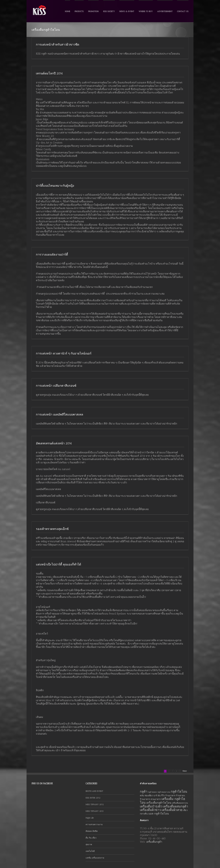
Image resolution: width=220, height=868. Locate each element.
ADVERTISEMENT (165, 11)
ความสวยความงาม (94, 824)
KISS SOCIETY (109, 11)
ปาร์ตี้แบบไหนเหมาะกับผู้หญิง (55, 186)
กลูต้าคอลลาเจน (164, 792)
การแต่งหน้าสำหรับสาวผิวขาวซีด (58, 45)
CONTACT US (183, 11)
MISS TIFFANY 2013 (95, 811)
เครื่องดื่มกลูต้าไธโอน (159, 803)
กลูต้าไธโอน (179, 792)
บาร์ (155, 796)
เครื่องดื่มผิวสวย (172, 810)
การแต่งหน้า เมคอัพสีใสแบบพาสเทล (60, 414)
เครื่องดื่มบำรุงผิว (151, 806)
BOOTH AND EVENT (94, 791)
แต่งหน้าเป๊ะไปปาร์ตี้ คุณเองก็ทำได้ (59, 564)
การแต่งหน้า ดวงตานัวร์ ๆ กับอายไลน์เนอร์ (64, 353)
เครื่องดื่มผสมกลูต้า (175, 806)
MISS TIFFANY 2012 (95, 804)
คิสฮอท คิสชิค (92, 831)
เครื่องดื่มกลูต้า (154, 842)
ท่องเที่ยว (149, 796)
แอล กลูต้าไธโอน (159, 814)
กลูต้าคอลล (152, 792)
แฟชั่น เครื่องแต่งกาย (95, 858)
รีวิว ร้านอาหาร (168, 796)
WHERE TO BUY (146, 11)
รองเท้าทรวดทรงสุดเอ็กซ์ (52, 529)
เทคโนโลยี (90, 851)
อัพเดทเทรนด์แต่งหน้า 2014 (54, 443)
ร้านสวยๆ (181, 796)
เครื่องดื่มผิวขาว (150, 810)
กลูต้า (144, 792)
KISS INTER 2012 (93, 798)
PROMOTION (93, 11)
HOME (68, 11)
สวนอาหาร (156, 799)
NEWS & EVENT (127, 11)
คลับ (142, 796)
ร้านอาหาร (145, 799)
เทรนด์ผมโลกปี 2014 (49, 73)
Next (185, 771)
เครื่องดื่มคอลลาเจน (180, 803)
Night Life (90, 818)
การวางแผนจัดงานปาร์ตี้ (52, 255)
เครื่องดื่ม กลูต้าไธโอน (162, 801)
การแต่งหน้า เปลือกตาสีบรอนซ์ (56, 386)
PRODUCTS (79, 11)
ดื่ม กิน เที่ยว (91, 838)
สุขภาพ (89, 844)
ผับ (159, 796)
